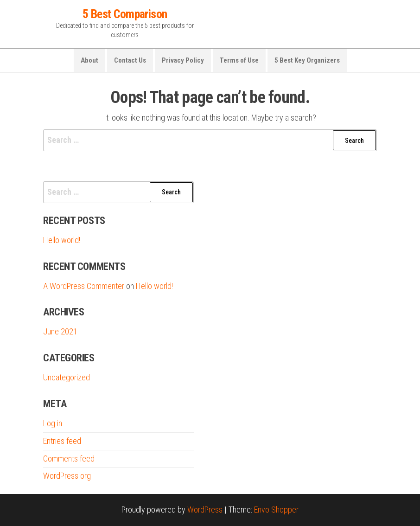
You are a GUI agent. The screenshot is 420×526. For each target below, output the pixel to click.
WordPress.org (67, 476)
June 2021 (60, 331)
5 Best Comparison (125, 14)
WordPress (205, 510)
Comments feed (69, 459)
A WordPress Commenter (84, 286)
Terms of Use (239, 60)
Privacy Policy (183, 60)
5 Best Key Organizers (307, 60)
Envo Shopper (276, 510)
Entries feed (62, 441)
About (89, 60)
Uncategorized (67, 377)
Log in (53, 423)
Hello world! (62, 240)
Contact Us (130, 60)
